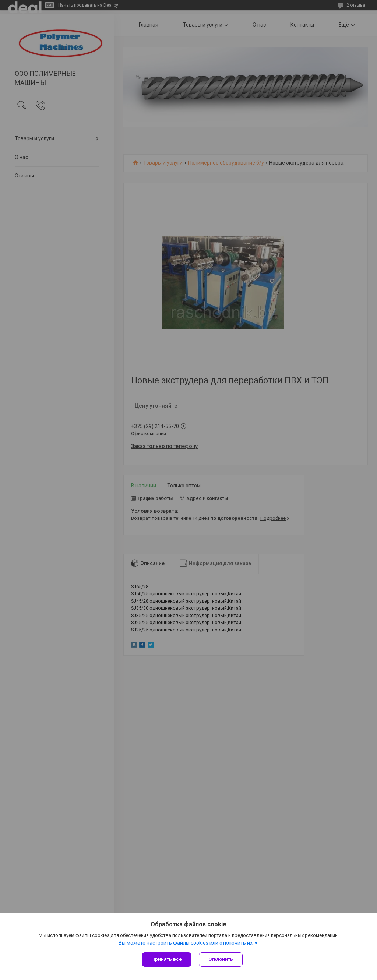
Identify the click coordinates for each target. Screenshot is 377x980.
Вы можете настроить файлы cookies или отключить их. (186, 943)
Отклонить (221, 959)
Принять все (167, 959)
